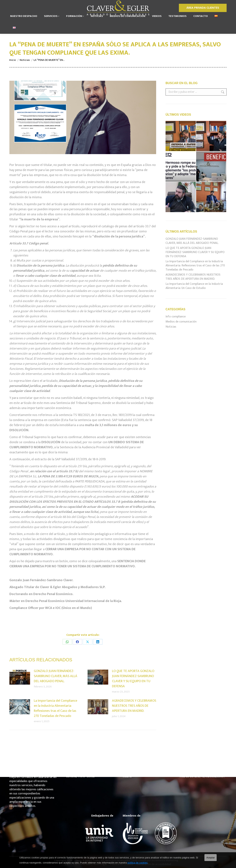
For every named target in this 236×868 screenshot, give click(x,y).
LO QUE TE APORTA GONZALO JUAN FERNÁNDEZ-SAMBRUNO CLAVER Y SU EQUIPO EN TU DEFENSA (133, 679)
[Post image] (20, 677)
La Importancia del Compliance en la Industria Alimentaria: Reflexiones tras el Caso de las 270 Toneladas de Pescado (56, 708)
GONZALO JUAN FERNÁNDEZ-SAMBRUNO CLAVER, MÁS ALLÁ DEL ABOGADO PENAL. (56, 676)
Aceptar (211, 858)
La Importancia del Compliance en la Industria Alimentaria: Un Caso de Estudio (194, 286)
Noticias (171, 327)
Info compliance (176, 317)
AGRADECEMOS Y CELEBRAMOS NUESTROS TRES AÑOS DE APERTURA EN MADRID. (134, 706)
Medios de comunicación (181, 322)
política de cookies (137, 863)
